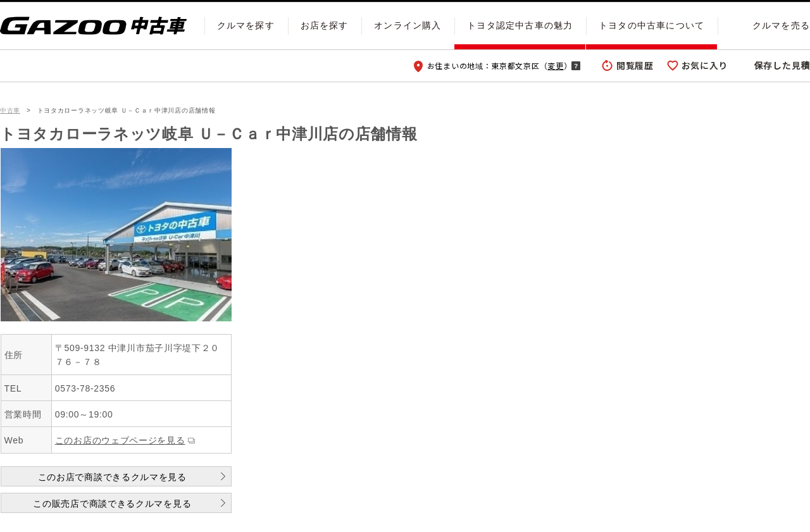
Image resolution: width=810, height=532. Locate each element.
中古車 (10, 110)
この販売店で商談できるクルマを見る (112, 504)
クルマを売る (781, 25)
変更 (555, 65)
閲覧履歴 (635, 65)
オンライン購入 (408, 25)
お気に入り (705, 65)
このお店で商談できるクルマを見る (112, 477)
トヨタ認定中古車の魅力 (520, 25)
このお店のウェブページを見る (120, 440)
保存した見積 (782, 65)
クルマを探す (246, 25)
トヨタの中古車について (651, 25)
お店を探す (325, 25)
